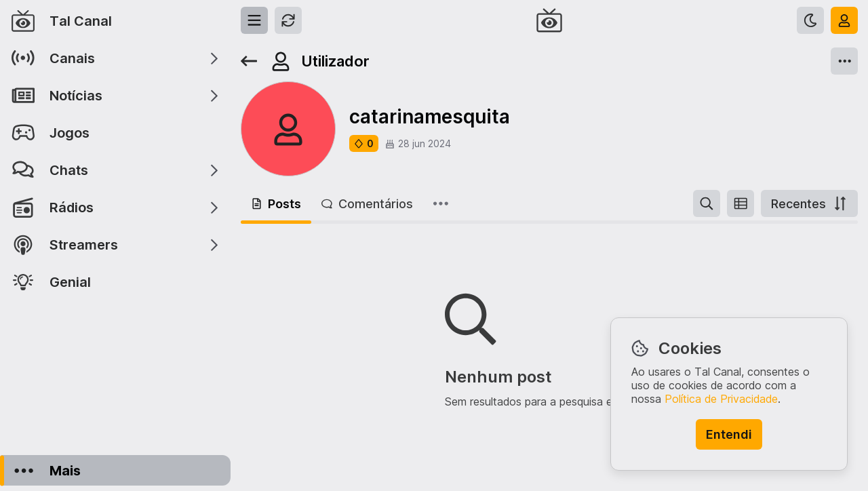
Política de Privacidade (721, 399)
